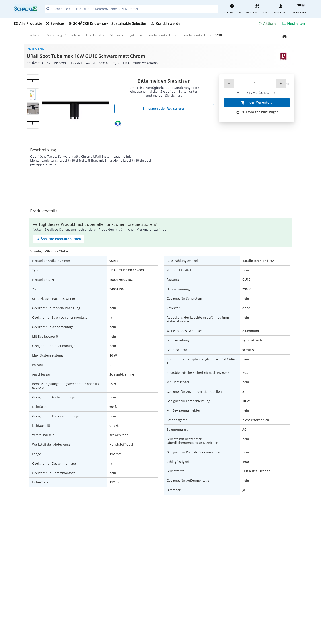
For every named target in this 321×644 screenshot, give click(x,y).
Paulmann (36, 49)
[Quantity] (255, 84)
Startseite (34, 35)
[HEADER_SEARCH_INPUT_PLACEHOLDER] (131, 9)
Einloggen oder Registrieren (164, 108)
